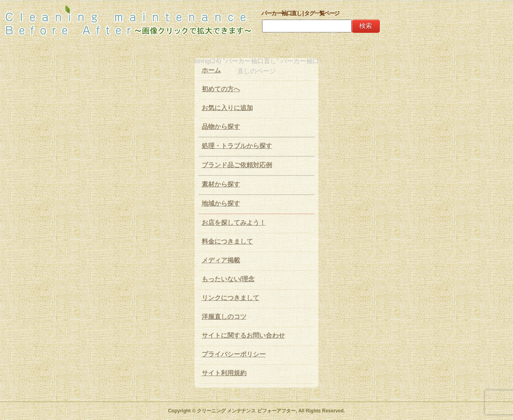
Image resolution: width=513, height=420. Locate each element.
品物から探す (221, 127)
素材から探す (221, 184)
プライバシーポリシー (234, 354)
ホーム (211, 70)
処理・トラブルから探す (237, 146)
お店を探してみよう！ (234, 223)
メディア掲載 (221, 260)
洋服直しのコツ (224, 317)
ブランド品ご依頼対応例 (237, 165)
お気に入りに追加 (227, 108)
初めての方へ (221, 89)
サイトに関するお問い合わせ (243, 335)
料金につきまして (227, 241)
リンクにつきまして (230, 298)
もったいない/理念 (228, 279)
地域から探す (221, 203)
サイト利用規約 (224, 373)
